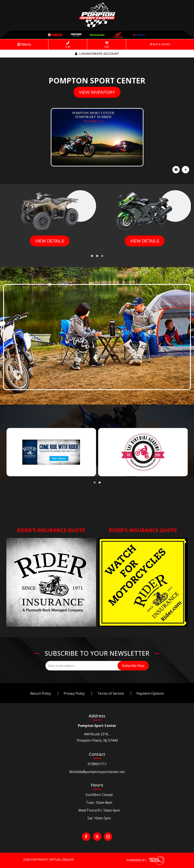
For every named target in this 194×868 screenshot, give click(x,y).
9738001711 (97, 764)
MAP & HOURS (160, 44)
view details (50, 241)
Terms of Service (111, 693)
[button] (92, 256)
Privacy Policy (74, 693)
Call (68, 45)
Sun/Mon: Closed (99, 795)
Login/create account (97, 54)
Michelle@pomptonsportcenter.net (97, 772)
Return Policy (41, 693)
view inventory (97, 92)
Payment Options (150, 693)
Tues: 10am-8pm (99, 802)
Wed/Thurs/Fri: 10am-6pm (99, 810)
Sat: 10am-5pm (99, 818)
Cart (107, 45)
